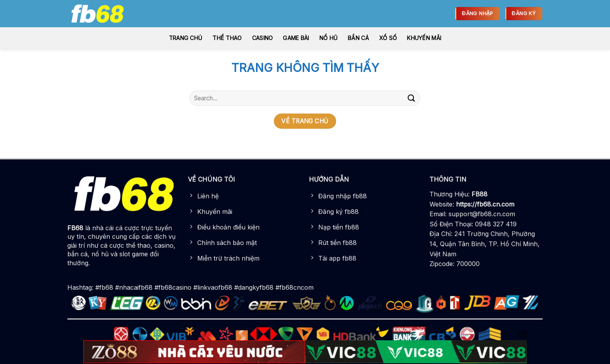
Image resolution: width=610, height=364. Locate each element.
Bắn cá (358, 38)
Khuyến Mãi (424, 38)
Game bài (296, 38)
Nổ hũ (329, 38)
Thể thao (227, 38)
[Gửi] (411, 98)
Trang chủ (186, 38)
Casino (263, 38)
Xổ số (388, 38)
